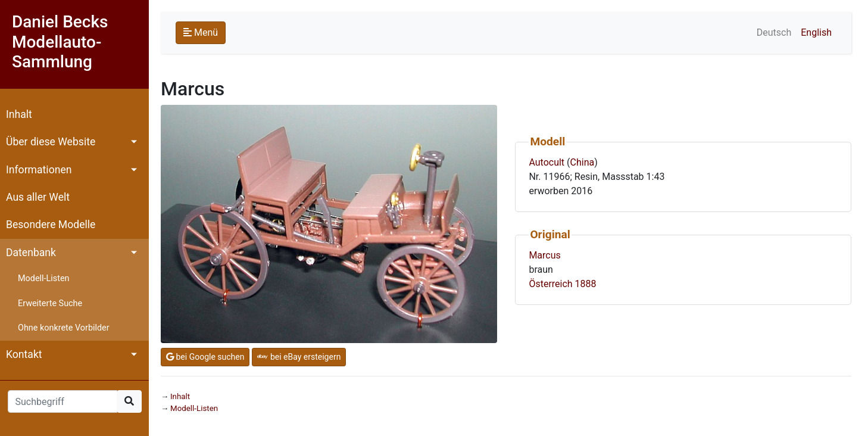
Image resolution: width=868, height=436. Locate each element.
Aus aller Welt (38, 197)
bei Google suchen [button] (205, 357)
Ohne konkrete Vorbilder (64, 328)
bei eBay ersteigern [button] (299, 357)
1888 (586, 284)
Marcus (544, 255)
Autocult (547, 162)
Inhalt (19, 114)
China (583, 162)
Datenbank (31, 253)
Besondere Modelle (51, 225)
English (816, 32)
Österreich (550, 284)
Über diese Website (51, 142)
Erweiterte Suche (50, 303)
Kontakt (24, 354)
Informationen (39, 170)
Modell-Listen (43, 278)
